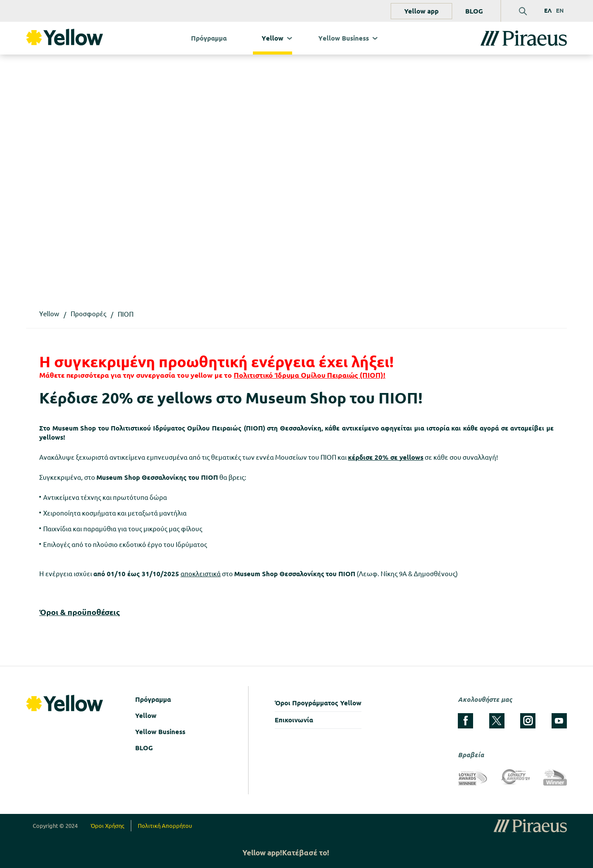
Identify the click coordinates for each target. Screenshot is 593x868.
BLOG (474, 11)
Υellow (273, 38)
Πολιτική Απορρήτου (165, 826)
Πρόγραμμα (209, 38)
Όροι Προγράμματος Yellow (318, 703)
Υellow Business (344, 38)
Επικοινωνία (294, 720)
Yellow (146, 716)
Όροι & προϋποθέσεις (80, 612)
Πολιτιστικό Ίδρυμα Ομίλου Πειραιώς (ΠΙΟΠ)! (310, 375)
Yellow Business (160, 732)
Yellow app (421, 11)
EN (560, 10)
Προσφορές (89, 314)
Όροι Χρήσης (107, 826)
